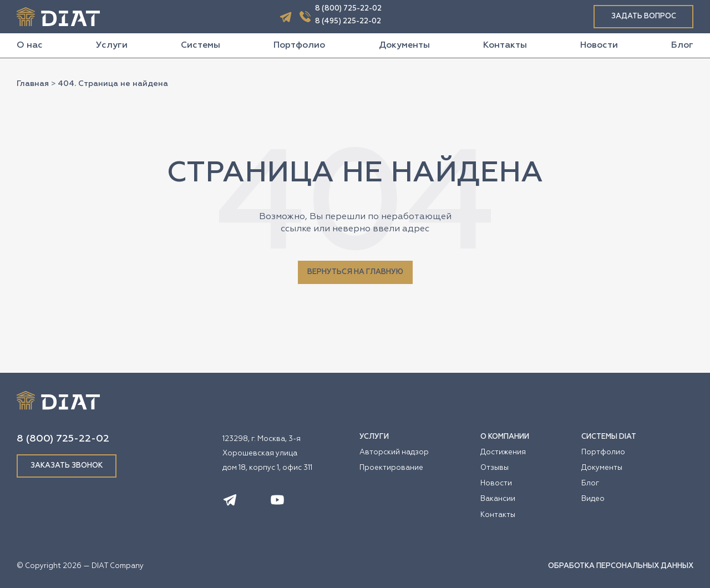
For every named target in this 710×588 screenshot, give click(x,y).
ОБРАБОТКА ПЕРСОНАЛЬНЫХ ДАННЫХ (621, 566)
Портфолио (299, 45)
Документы (404, 45)
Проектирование (391, 468)
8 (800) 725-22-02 (348, 9)
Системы (201, 45)
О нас (30, 45)
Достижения (503, 452)
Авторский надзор (394, 452)
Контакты (505, 45)
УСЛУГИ (374, 437)
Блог (682, 45)
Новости (599, 45)
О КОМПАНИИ (505, 437)
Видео (593, 499)
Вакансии (498, 499)
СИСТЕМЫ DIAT (609, 437)
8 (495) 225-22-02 (348, 21)
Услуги (112, 45)
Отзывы (495, 468)
